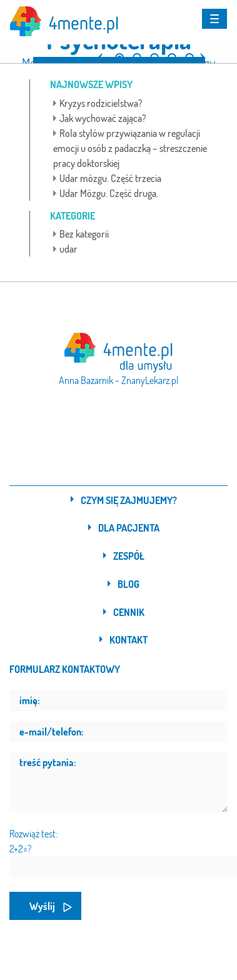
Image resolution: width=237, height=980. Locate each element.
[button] (100, 53)
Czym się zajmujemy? (129, 500)
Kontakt (129, 640)
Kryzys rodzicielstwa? (101, 103)
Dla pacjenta (129, 528)
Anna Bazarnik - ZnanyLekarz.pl (119, 380)
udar (68, 249)
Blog (129, 584)
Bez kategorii (84, 234)
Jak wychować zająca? (103, 118)
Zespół (129, 556)
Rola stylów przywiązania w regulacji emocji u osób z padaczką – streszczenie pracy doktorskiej (130, 148)
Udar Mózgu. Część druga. (109, 193)
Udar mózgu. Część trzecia (110, 178)
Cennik (129, 612)
